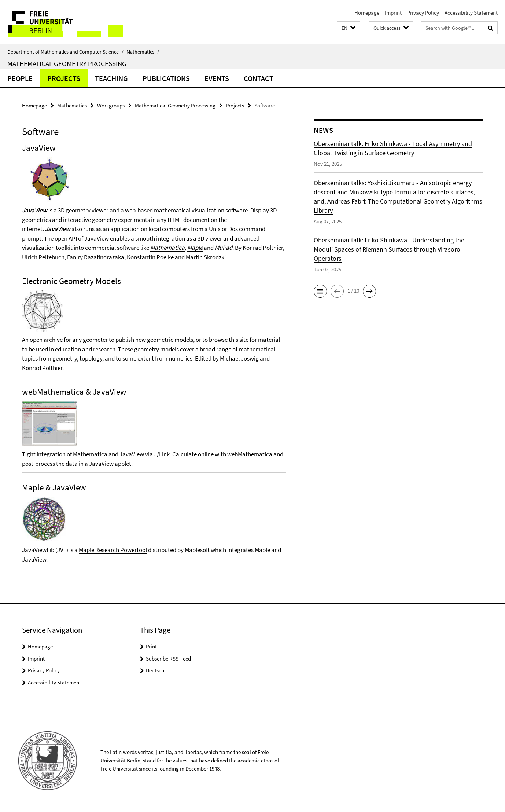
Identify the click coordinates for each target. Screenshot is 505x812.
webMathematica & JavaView (74, 392)
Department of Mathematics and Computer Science (65, 52)
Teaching (111, 78)
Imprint (393, 13)
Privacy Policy (423, 13)
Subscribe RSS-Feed (168, 659)
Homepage (367, 13)
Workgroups (111, 105)
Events (217, 78)
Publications (166, 78)
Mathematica (167, 248)
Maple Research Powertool (113, 550)
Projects (64, 78)
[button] (349, 28)
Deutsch (155, 670)
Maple (195, 248)
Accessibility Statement (471, 13)
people (20, 78)
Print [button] (151, 646)
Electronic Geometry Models (71, 281)
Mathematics (143, 52)
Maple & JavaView (54, 487)
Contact (259, 78)
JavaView (39, 148)
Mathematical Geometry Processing (67, 63)
